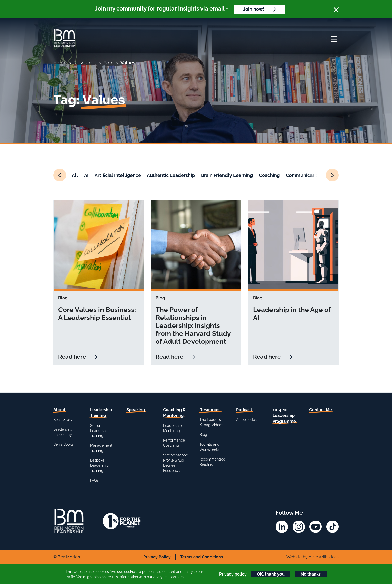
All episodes (246, 420)
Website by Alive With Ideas (313, 557)
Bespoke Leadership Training (99, 465)
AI (86, 175)
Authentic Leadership (171, 175)
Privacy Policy (157, 557)
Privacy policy (233, 574)
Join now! (254, 9)
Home (60, 63)
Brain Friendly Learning (227, 175)
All (75, 175)
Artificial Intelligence (118, 175)
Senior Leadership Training (99, 431)
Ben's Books (63, 444)
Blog (109, 63)
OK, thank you (271, 574)
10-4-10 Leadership (284, 416)
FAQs (94, 480)
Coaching (269, 175)
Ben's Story (63, 420)
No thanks (311, 574)
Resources (85, 63)
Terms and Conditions (202, 557)
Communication (304, 175)
